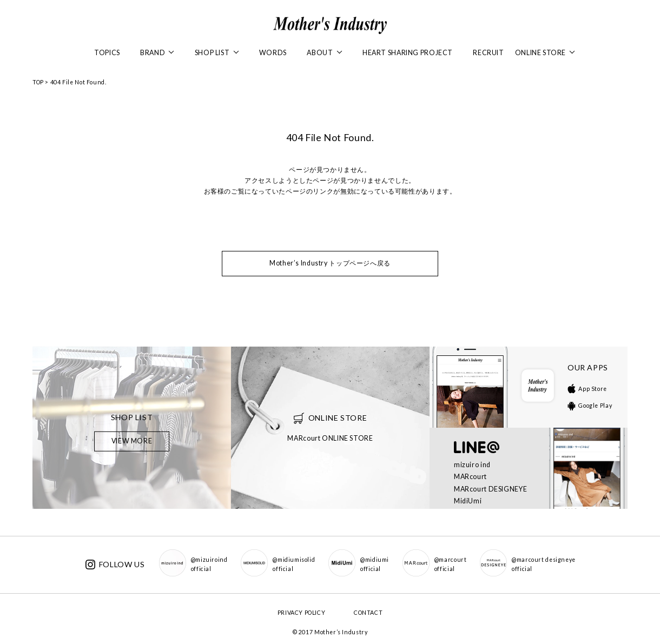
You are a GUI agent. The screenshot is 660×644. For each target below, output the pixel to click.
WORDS (273, 53)
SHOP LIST (217, 53)
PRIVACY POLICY (302, 613)
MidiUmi (468, 501)
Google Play (590, 406)
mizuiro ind (472, 465)
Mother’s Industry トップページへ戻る (330, 263)
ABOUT (324, 53)
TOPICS (107, 53)
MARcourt (470, 477)
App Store (587, 389)
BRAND (157, 53)
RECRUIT (488, 53)
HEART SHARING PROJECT (408, 53)
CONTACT (368, 613)
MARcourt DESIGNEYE (490, 489)
